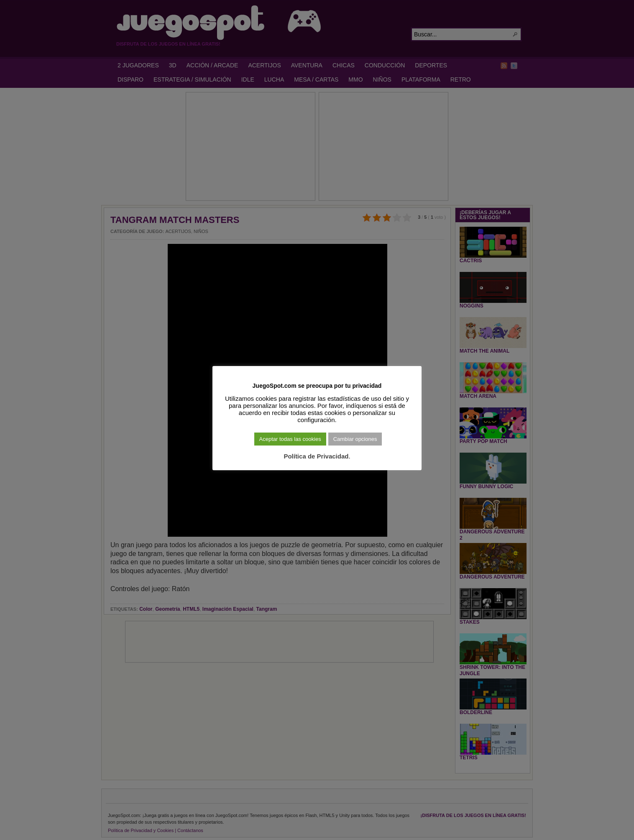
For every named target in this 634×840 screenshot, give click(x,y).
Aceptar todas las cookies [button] (290, 439)
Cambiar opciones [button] (355, 439)
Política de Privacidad (316, 456)
